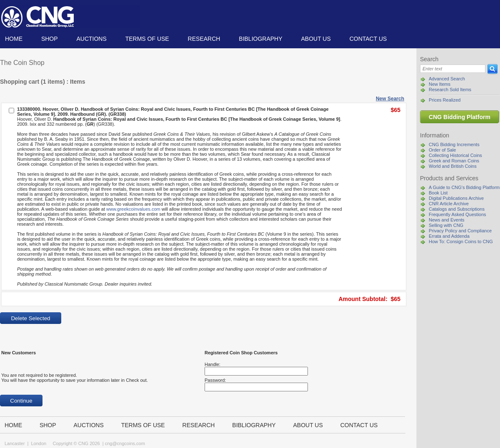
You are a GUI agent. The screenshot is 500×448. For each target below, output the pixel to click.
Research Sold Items (450, 90)
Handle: (212, 364)
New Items (440, 84)
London (39, 443)
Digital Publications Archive (456, 198)
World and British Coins (453, 166)
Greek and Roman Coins (454, 161)
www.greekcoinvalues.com (133, 209)
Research (204, 39)
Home (14, 39)
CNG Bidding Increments (454, 144)
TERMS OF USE (147, 39)
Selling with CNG (446, 225)
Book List (438, 193)
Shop (50, 39)
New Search (390, 99)
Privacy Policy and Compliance (460, 231)
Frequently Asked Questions (457, 214)
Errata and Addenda (449, 236)
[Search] (453, 69)
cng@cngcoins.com (125, 443)
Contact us (368, 39)
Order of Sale (442, 150)
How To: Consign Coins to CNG (461, 241)
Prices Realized (445, 100)
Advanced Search (447, 79)
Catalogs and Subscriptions (457, 209)
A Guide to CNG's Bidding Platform (464, 187)
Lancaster (15, 443)
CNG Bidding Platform (460, 117)
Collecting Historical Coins (455, 155)
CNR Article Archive (449, 204)
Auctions (91, 39)
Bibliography (260, 39)
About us (316, 39)
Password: (215, 380)
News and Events (447, 220)
